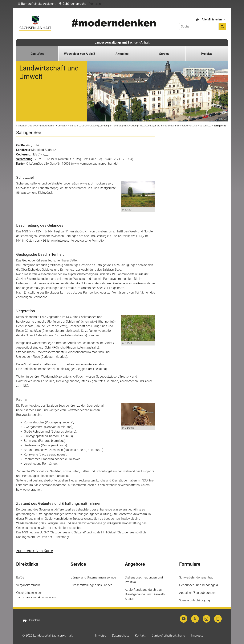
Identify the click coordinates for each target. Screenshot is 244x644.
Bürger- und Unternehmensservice (93, 577)
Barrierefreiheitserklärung (168, 636)
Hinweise (100, 636)
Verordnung (24, 159)
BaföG (20, 577)
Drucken (31, 620)
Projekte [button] (207, 54)
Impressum (199, 636)
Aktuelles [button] (122, 54)
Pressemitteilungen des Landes (91, 585)
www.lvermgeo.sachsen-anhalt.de (95, 164)
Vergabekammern (28, 585)
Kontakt (140, 636)
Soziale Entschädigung (195, 600)
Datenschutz (120, 636)
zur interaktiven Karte (35, 551)
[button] (37, 4)
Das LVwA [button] (37, 54)
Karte (20, 164)
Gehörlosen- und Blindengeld (199, 585)
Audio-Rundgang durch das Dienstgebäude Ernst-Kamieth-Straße (145, 594)
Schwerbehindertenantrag (196, 577)
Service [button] (164, 54)
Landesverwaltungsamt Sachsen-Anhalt (122, 42)
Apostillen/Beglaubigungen (197, 593)
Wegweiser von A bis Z (80, 54)
